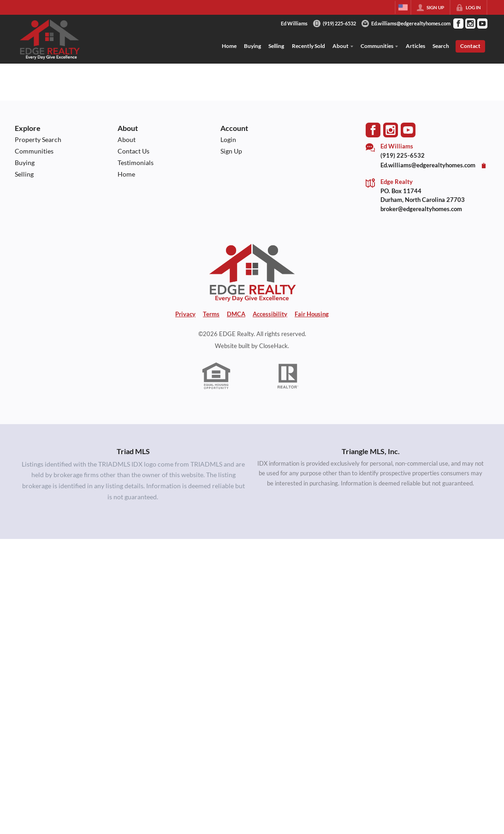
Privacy (185, 314)
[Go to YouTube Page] (482, 24)
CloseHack (273, 346)
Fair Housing (312, 314)
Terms (211, 314)
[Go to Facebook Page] (458, 24)
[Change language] (403, 7)
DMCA (236, 314)
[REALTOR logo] (288, 376)
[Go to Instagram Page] (470, 24)
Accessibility (270, 314)
